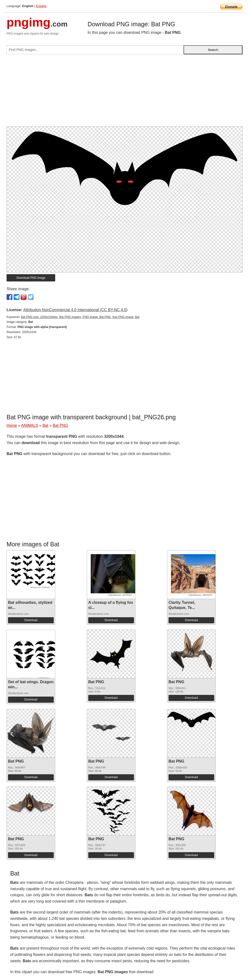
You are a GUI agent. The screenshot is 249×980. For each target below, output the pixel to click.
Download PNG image (31, 278)
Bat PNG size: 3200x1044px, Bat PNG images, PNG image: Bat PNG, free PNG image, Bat (80, 317)
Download (31, 620)
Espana (41, 6)
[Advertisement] (124, 92)
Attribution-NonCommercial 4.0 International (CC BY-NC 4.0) (75, 310)
